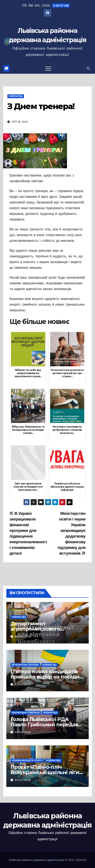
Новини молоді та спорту (27, 760)
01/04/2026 (23, 684)
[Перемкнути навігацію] (48, 68)
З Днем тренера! (41, 106)
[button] (88, 68)
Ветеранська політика (25, 665)
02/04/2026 (23, 637)
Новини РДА (16, 96)
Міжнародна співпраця (26, 713)
